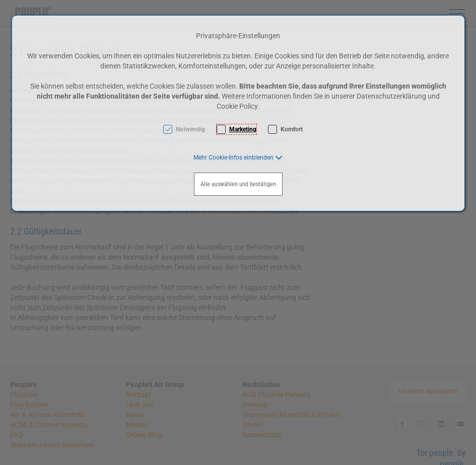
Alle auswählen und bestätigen (238, 184)
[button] (238, 158)
